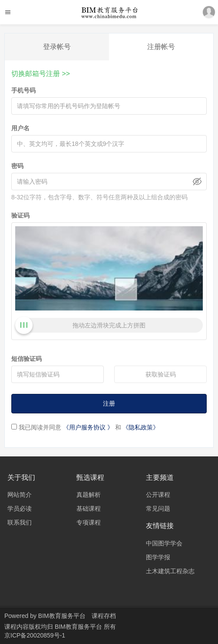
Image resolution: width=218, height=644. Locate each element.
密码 (17, 166)
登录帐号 (57, 47)
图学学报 (158, 557)
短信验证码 (26, 359)
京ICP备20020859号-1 (35, 635)
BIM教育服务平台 (62, 616)
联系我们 (20, 522)
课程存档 (104, 616)
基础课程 (89, 509)
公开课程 (158, 495)
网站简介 (20, 495)
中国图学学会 (164, 543)
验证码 (20, 215)
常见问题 (158, 509)
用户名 (20, 128)
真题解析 (89, 495)
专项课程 (89, 522)
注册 (109, 403)
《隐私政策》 (141, 427)
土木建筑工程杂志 (170, 571)
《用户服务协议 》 (88, 427)
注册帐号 (161, 47)
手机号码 (23, 90)
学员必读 (20, 509)
